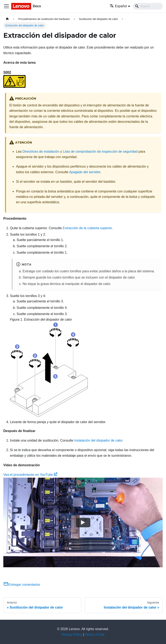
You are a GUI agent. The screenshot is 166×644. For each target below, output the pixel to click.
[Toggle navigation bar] (6, 6)
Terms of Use (95, 635)
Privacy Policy (72, 635)
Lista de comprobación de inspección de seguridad (100, 152)
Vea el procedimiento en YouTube (30, 475)
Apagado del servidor (85, 172)
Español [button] (118, 6)
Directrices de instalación (41, 152)
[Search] (148, 6)
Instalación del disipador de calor (98, 440)
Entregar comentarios (22, 585)
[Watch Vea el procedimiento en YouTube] (83, 522)
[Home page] (7, 19)
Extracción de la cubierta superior (87, 228)
